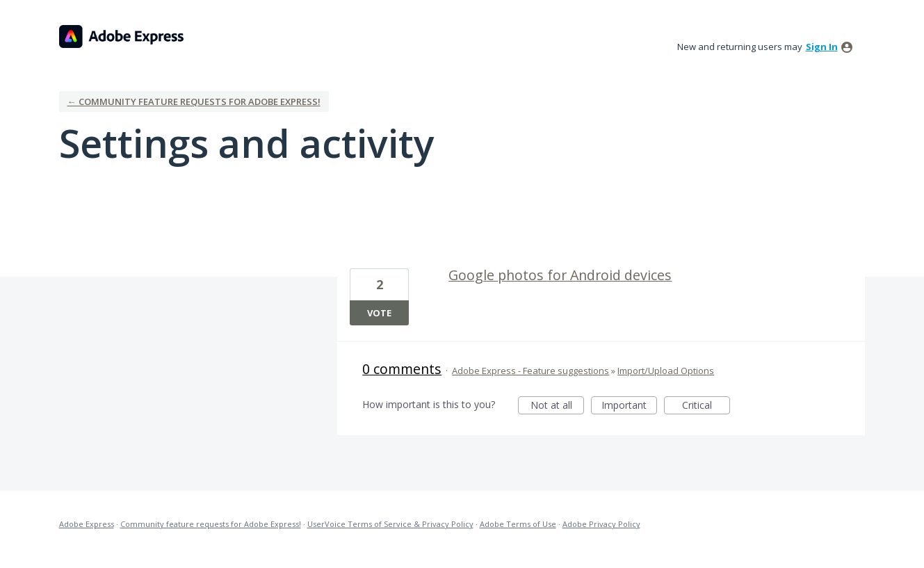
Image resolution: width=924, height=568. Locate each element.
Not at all (558, 406)
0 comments (402, 369)
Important (629, 406)
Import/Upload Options (666, 371)
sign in (822, 47)
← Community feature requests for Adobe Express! (194, 102)
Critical (706, 406)
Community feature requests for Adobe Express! (211, 524)
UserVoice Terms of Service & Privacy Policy (390, 524)
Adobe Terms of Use (518, 524)
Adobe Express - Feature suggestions (530, 371)
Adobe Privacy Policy (601, 524)
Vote (379, 313)
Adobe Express (87, 524)
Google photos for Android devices (560, 275)
